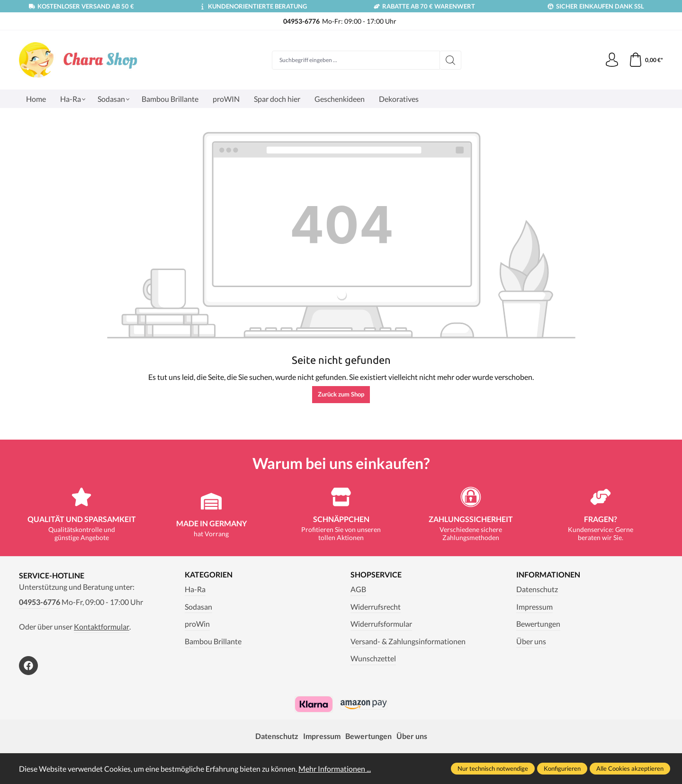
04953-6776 (40, 602)
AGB (358, 589)
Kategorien (209, 575)
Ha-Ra (195, 589)
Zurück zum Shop (341, 394)
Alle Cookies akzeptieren (630, 768)
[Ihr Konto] (612, 60)
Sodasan (198, 607)
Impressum (534, 607)
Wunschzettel (373, 658)
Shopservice (376, 575)
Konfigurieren (562, 768)
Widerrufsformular (381, 624)
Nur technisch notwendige (493, 768)
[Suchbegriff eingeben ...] (356, 60)
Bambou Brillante (213, 641)
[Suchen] (451, 60)
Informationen (548, 575)
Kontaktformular (102, 626)
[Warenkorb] (646, 60)
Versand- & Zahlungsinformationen (408, 641)
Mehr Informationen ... (335, 769)
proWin (197, 624)
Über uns (531, 641)
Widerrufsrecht (376, 607)
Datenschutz (537, 589)
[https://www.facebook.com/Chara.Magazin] (28, 666)
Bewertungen (538, 624)
